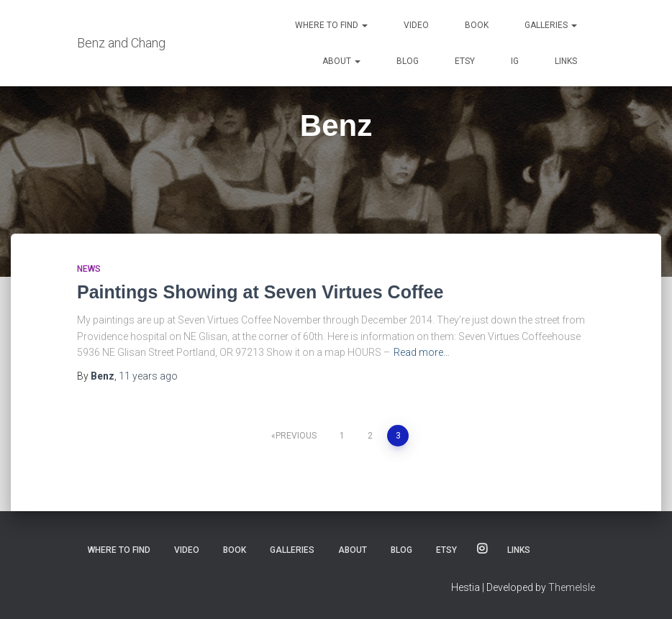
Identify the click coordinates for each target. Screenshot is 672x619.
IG (515, 61)
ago (148, 376)
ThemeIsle (572, 587)
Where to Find (331, 25)
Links (566, 61)
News (89, 269)
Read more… (422, 352)
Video (416, 25)
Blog (408, 61)
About (341, 61)
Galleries (551, 25)
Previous (296, 436)
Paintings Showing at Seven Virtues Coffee (260, 292)
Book (477, 25)
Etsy (465, 61)
